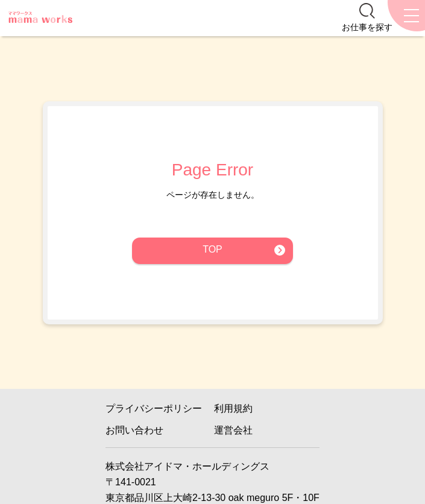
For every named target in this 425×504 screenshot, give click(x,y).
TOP (212, 249)
